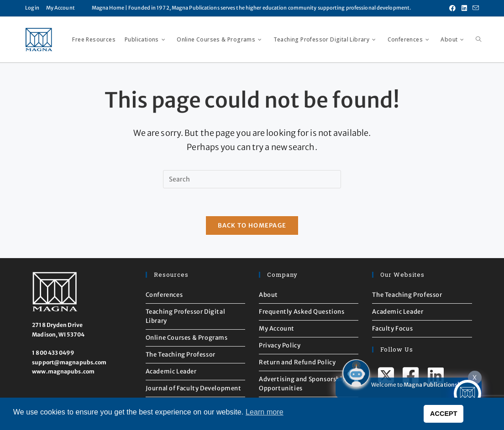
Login (32, 8)
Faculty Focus (392, 329)
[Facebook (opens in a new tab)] (452, 8)
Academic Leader (171, 371)
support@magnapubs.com (69, 362)
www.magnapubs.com (63, 371)
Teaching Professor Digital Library (186, 316)
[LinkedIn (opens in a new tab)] (464, 8)
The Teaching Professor (181, 355)
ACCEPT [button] (444, 414)
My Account (60, 8)
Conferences (164, 295)
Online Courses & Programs (187, 338)
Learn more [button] (265, 412)
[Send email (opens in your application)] (474, 8)
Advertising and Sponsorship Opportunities (302, 384)
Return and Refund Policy (297, 362)
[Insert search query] (252, 179)
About (268, 295)
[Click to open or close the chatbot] (467, 394)
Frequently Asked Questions (302, 312)
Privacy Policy (280, 345)
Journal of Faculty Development (194, 388)
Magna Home (108, 8)
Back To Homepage (252, 225)
